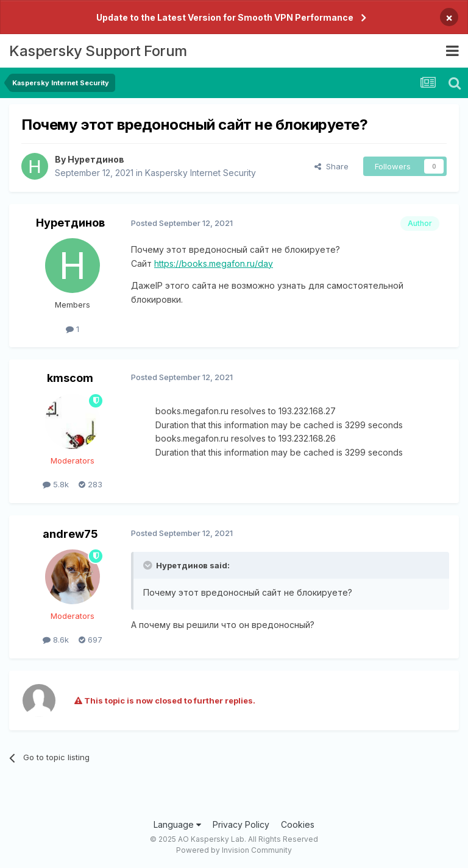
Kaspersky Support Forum (98, 51)
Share (331, 166)
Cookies (298, 824)
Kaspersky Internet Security (200, 173)
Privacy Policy (241, 824)
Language (177, 824)
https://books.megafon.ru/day (214, 263)
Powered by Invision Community (234, 850)
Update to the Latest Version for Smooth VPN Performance (225, 17)
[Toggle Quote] (149, 565)
